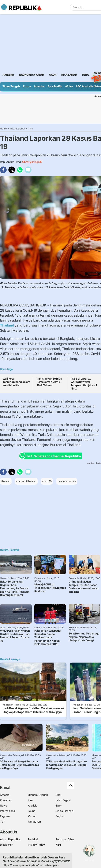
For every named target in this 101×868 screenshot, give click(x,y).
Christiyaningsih (32, 162)
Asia (30, 129)
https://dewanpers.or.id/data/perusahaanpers (31, 865)
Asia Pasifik (55, 86)
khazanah (69, 75)
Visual (32, 816)
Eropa (27, 86)
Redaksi (33, 839)
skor (53, 75)
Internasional (17, 129)
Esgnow (5, 816)
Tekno (32, 811)
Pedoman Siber (65, 839)
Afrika (69, 86)
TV (2, 822)
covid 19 (47, 481)
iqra (85, 75)
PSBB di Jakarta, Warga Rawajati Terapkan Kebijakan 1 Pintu (84, 384)
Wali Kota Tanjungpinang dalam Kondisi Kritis (16, 382)
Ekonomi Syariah (32, 75)
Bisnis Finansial (65, 811)
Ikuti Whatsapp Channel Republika (51, 456)
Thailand (7, 325)
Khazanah (6, 800)
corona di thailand (26, 481)
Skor (58, 795)
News (4, 805)
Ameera (5, 795)
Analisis (33, 805)
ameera (8, 75)
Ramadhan (34, 822)
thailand (6, 481)
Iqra (30, 800)
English (60, 816)
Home (3, 129)
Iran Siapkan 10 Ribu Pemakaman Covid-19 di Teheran (49, 382)
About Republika (10, 839)
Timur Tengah (11, 86)
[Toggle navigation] (4, 7)
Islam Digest (63, 800)
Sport (59, 805)
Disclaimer (6, 845)
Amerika (39, 86)
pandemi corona (67, 481)
